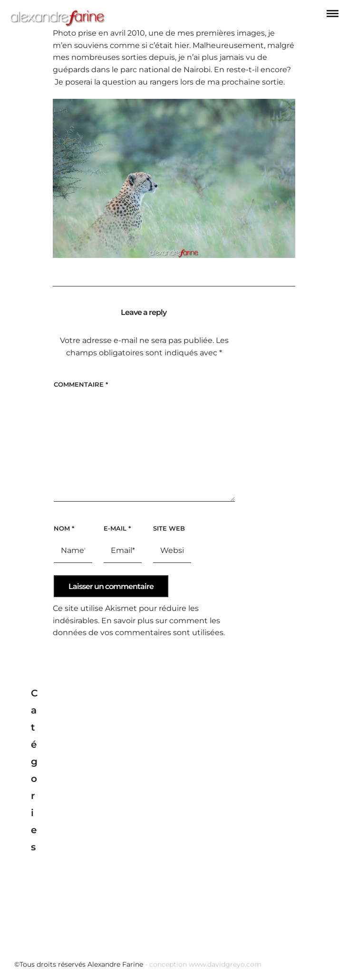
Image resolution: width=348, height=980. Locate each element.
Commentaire (81, 384)
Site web (169, 528)
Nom (64, 528)
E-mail (117, 528)
